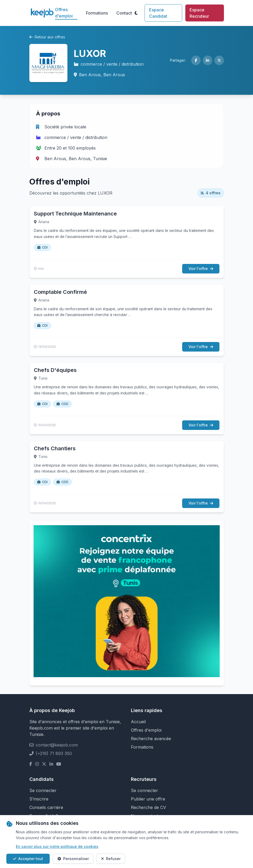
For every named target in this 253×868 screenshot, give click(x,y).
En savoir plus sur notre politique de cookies (57, 846)
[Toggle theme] (136, 13)
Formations (97, 13)
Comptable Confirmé (60, 292)
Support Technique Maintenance (75, 214)
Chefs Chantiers (55, 448)
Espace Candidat (158, 13)
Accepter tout (28, 859)
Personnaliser (73, 859)
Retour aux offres (47, 37)
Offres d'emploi (64, 13)
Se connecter (43, 790)
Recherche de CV (148, 807)
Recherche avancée (151, 739)
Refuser (111, 859)
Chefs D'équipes (55, 370)
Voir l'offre (201, 269)
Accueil (138, 722)
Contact (124, 13)
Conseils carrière (46, 807)
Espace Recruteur (199, 13)
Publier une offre (148, 799)
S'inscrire (39, 799)
